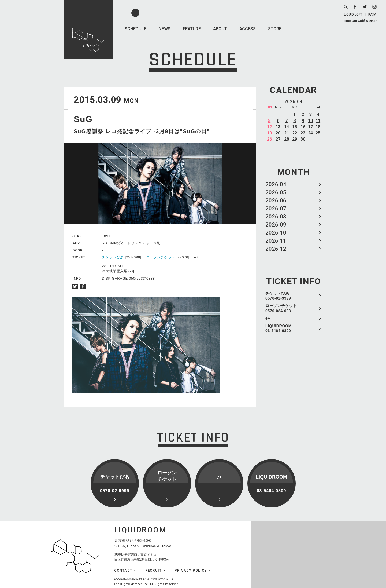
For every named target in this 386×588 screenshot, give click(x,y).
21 (287, 133)
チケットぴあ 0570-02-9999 (278, 296)
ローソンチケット (161, 257)
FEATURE (192, 29)
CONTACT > (125, 570)
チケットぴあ (113, 257)
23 (303, 133)
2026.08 (276, 217)
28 (287, 139)
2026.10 (276, 233)
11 (318, 121)
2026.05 (276, 192)
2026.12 (276, 249)
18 (318, 127)
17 (310, 127)
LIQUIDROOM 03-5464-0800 (279, 328)
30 (303, 139)
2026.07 (276, 209)
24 (310, 133)
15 (295, 127)
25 (318, 133)
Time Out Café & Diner (360, 21)
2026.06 (276, 200)
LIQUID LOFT (353, 14)
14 (287, 127)
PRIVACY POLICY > (192, 570)
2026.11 (276, 241)
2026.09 (276, 225)
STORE (275, 29)
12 (269, 127)
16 (303, 127)
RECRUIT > (155, 570)
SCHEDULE (136, 29)
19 (269, 133)
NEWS (165, 29)
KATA (372, 14)
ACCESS (248, 29)
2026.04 (276, 184)
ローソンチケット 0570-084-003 (281, 308)
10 (310, 121)
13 (278, 127)
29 (295, 139)
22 (295, 133)
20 (278, 133)
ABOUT (220, 29)
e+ (268, 318)
